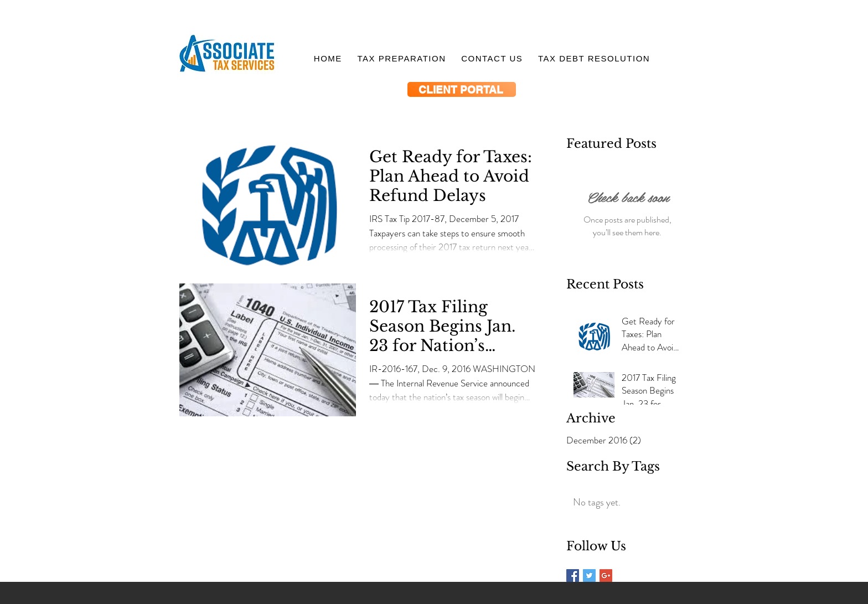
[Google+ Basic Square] (606, 575)
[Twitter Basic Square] (589, 575)
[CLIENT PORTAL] (462, 89)
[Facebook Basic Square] (573, 575)
